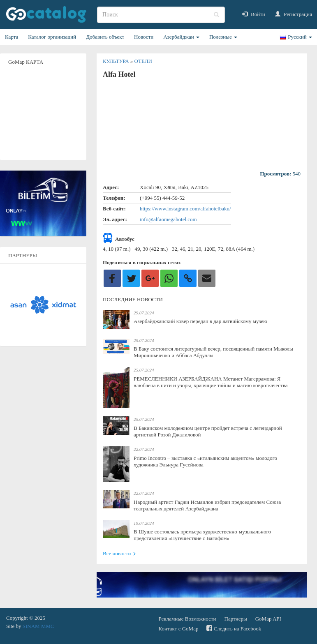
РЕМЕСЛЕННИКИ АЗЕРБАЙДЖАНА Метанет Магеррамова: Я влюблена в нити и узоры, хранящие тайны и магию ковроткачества (211, 382)
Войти (254, 14)
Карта (12, 37)
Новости (144, 37)
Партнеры (236, 619)
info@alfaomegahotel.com (168, 219)
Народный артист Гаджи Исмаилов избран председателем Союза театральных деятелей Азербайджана (207, 505)
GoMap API (268, 619)
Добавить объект (105, 37)
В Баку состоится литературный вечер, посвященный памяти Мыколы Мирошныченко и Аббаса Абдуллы (213, 352)
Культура (117, 61)
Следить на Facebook (234, 628)
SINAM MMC (38, 626)
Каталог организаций (52, 37)
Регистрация (294, 14)
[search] (161, 15)
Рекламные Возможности (187, 619)
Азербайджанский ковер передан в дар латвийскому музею (200, 321)
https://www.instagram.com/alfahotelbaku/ (185, 209)
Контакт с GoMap (179, 629)
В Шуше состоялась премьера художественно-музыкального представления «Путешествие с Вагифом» (202, 535)
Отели (143, 61)
